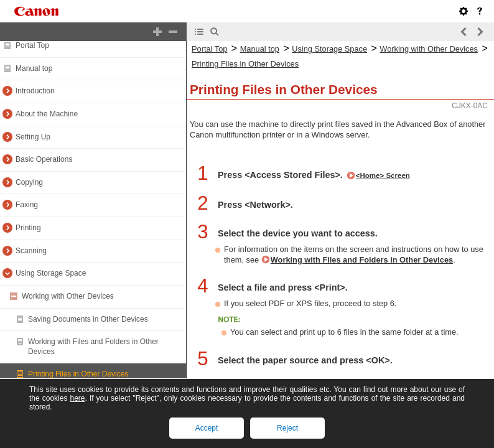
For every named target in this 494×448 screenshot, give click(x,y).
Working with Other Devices (68, 296)
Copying (29, 182)
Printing (28, 228)
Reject (287, 428)
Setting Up (33, 137)
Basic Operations (44, 159)
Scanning (31, 251)
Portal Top (32, 45)
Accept (207, 428)
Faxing (27, 205)
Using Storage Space (51, 273)
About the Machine (47, 114)
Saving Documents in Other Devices (88, 319)
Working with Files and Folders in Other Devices (362, 260)
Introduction (35, 91)
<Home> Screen (383, 175)
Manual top (34, 68)
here (77, 398)
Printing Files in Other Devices (78, 374)
